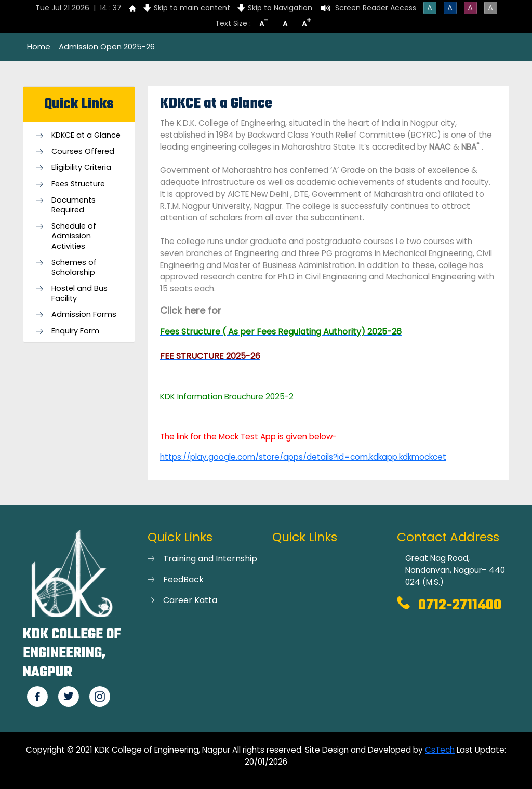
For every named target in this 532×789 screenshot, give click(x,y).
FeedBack (183, 579)
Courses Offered (83, 151)
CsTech (440, 750)
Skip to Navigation (280, 8)
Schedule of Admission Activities (74, 236)
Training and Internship (210, 559)
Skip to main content (192, 8)
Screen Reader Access (376, 8)
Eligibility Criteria (81, 168)
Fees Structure (78, 184)
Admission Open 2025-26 (107, 46)
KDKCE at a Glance (86, 135)
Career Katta (190, 600)
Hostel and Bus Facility (79, 293)
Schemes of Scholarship (74, 268)
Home (39, 46)
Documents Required (74, 205)
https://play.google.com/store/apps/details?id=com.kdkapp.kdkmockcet (303, 457)
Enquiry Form (75, 331)
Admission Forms (84, 315)
